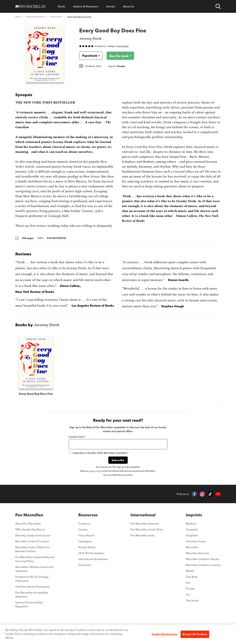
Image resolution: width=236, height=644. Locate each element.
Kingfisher (192, 535)
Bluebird (191, 524)
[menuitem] (35, 525)
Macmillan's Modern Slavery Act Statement (34, 569)
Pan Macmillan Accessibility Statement (32, 595)
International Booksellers (93, 559)
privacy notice (95, 471)
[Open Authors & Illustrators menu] (86, 6)
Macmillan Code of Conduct (32, 541)
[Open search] (218, 6)
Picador (191, 589)
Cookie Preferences (165, 634)
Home (18, 17)
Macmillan (192, 547)
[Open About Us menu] (128, 6)
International (143, 515)
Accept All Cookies (195, 634)
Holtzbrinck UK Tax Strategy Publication (32, 579)
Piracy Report (86, 535)
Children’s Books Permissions (33, 587)
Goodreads (123, 46)
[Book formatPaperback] (88, 56)
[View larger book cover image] (45, 53)
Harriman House (196, 541)
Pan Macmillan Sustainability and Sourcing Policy (35, 559)
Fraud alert (85, 565)
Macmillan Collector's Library (203, 565)
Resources (88, 515)
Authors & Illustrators (86, 6)
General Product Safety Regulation (29, 604)
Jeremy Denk (56, 17)
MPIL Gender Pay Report (30, 529)
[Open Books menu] (62, 6)
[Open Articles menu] (111, 6)
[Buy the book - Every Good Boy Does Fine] (120, 56)
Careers (83, 529)
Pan (188, 583)
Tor (188, 595)
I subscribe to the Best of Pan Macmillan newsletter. (99, 453)
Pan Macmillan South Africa (147, 529)
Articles (111, 6)
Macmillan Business (197, 553)
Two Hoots (192, 600)
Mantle (190, 571)
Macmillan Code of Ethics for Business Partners (33, 549)
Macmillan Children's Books (202, 559)
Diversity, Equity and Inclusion (33, 535)
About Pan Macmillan (28, 524)
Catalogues (85, 541)
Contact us (85, 524)
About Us (128, 6)
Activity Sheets (87, 547)
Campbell (192, 529)
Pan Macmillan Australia (145, 524)
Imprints (194, 515)
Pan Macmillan (29, 515)
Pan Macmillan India (142, 535)
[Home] (30, 6)
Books (62, 6)
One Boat (192, 577)
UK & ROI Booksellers (91, 553)
